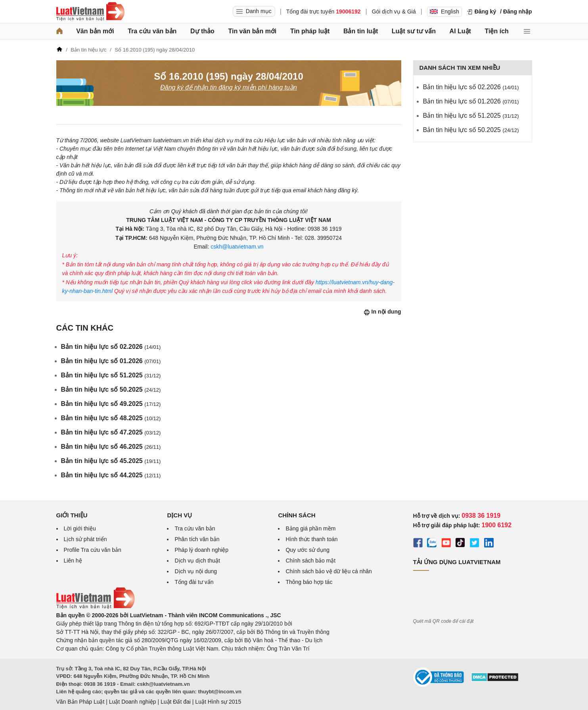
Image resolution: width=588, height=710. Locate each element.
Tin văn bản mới (252, 31)
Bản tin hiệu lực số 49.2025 (111, 404)
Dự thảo (202, 31)
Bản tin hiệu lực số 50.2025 (111, 389)
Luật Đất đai (176, 702)
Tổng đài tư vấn (194, 582)
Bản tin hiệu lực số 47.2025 (111, 432)
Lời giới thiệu (80, 528)
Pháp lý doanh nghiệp (201, 550)
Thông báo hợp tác (309, 582)
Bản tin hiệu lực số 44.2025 (111, 475)
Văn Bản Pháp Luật (80, 702)
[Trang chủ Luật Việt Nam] (90, 11)
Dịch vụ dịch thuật (197, 561)
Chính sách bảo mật (310, 561)
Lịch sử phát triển (85, 539)
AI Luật (460, 31)
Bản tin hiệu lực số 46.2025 (111, 447)
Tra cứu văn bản (152, 31)
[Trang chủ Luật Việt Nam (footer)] (96, 607)
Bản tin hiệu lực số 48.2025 (111, 418)
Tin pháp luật (310, 31)
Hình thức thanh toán (311, 539)
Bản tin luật (361, 31)
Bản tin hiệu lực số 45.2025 (111, 461)
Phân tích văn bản (197, 539)
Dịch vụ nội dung (196, 571)
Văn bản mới (95, 31)
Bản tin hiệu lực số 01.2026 (111, 361)
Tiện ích (497, 31)
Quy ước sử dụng (307, 550)
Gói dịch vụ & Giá (394, 11)
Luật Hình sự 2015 (218, 702)
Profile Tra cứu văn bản (93, 550)
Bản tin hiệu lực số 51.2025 (111, 375)
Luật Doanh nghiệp (133, 702)
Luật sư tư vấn (414, 31)
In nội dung (382, 312)
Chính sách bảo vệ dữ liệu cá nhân (328, 571)
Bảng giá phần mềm (310, 528)
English (444, 11)
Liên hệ (73, 561)
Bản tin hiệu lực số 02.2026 (111, 347)
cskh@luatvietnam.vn (236, 247)
